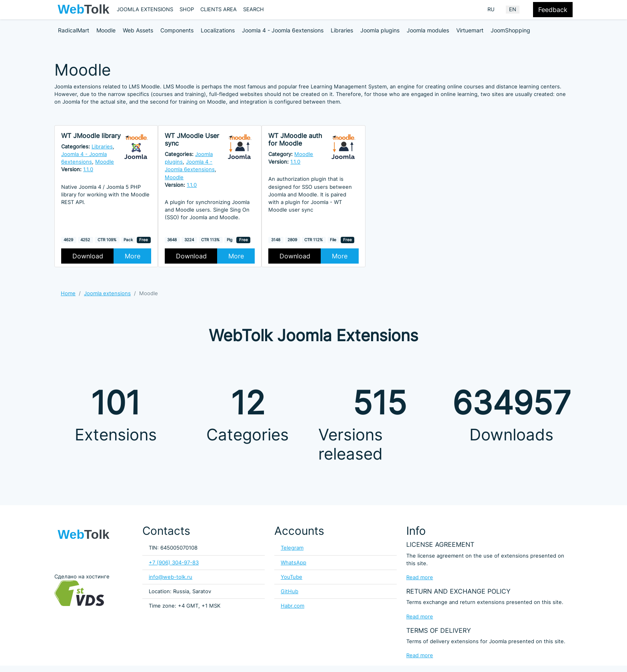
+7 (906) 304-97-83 (174, 563)
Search (254, 9)
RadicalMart (74, 30)
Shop (187, 9)
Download (88, 256)
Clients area (219, 9)
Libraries (342, 30)
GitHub (290, 591)
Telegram (292, 548)
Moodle (106, 30)
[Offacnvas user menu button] (528, 10)
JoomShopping (510, 30)
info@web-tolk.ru (171, 577)
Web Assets (138, 30)
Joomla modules (428, 30)
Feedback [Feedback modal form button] (553, 10)
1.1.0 (88, 169)
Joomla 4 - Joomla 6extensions (283, 30)
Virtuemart (470, 30)
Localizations (218, 30)
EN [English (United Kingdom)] (513, 9)
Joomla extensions (145, 9)
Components (177, 30)
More (133, 256)
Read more (420, 577)
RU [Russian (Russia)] (491, 9)
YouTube (292, 577)
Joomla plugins (380, 30)
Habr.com (293, 606)
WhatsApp (294, 563)
